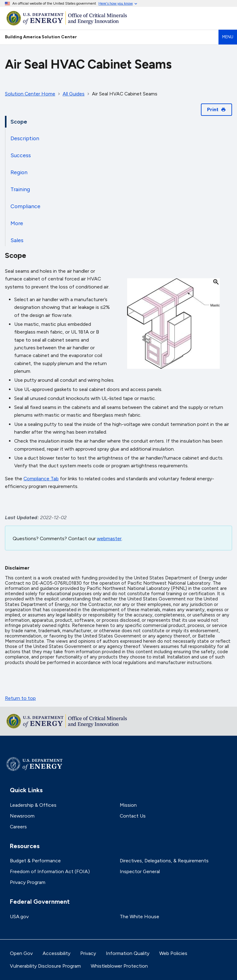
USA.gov (19, 917)
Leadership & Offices (33, 805)
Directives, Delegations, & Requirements (164, 861)
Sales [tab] (17, 240)
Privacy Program (28, 882)
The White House (139, 917)
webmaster (109, 538)
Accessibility (56, 953)
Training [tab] (20, 189)
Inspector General (140, 871)
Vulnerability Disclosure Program (45, 966)
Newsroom (22, 816)
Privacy (88, 953)
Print (216, 109)
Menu (228, 37)
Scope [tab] (19, 122)
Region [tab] (19, 172)
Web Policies (173, 953)
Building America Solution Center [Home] (41, 37)
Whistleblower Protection (119, 966)
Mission (128, 805)
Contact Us (133, 816)
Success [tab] (21, 155)
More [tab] (17, 223)
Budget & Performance (35, 861)
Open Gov (21, 953)
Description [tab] (25, 138)
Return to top (20, 698)
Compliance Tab (41, 479)
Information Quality (128, 953)
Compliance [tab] (25, 206)
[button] (173, 324)
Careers (18, 827)
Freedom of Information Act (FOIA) (50, 871)
